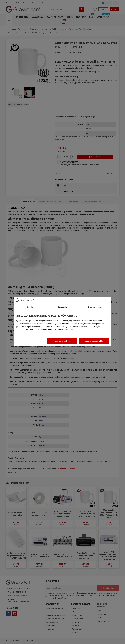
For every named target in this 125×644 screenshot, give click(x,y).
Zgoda (30, 295)
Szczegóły (63, 295)
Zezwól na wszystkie (94, 329)
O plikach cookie (95, 295)
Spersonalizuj (62, 329)
